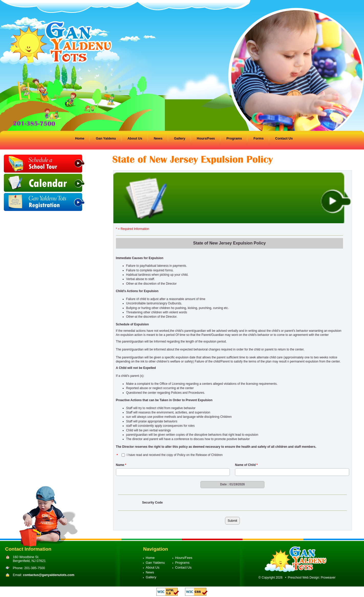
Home (80, 138)
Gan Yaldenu (106, 138)
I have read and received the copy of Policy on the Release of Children (175, 455)
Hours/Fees (206, 138)
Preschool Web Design (304, 578)
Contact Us (284, 138)
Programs (234, 138)
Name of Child (246, 465)
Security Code (152, 503)
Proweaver (328, 578)
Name (121, 465)
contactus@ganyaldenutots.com (49, 575)
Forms (259, 138)
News (158, 138)
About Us (135, 138)
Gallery (180, 138)
